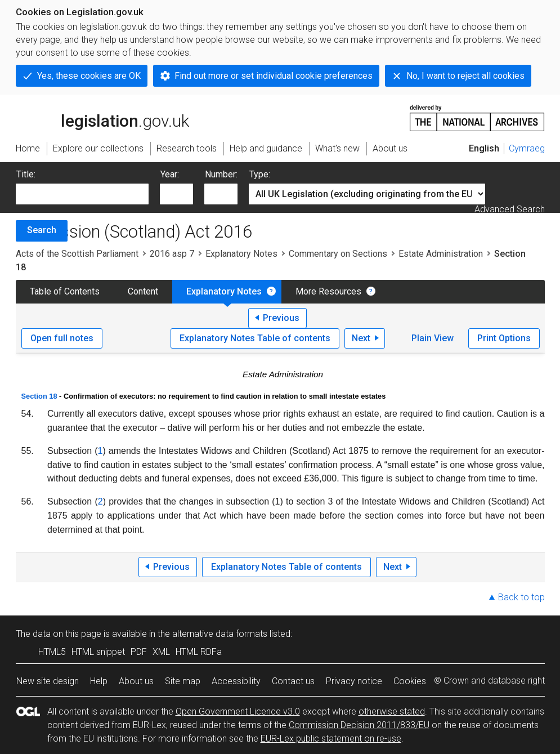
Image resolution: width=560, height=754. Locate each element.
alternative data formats (220, 634)
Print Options (504, 338)
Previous (281, 318)
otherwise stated (392, 711)
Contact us (293, 681)
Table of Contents (65, 291)
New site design (48, 681)
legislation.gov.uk (102, 117)
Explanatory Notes (241, 254)
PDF (139, 652)
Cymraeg (527, 148)
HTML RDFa (199, 652)
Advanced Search (510, 209)
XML (161, 652)
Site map (183, 681)
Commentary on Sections (338, 254)
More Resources (328, 291)
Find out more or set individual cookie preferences (274, 76)
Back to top (521, 597)
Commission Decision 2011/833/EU (359, 725)
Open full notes (62, 338)
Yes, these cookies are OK (89, 76)
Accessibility (236, 681)
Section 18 (39, 396)
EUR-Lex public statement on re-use (331, 739)
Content (143, 291)
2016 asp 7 (172, 254)
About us (136, 681)
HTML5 (52, 652)
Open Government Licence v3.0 (238, 711)
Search (42, 230)
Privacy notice (354, 681)
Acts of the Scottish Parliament (77, 254)
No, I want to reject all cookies (465, 76)
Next (361, 338)
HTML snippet (98, 652)
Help (99, 681)
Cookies (410, 681)
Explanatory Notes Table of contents (255, 338)
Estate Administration (441, 254)
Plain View (433, 338)
